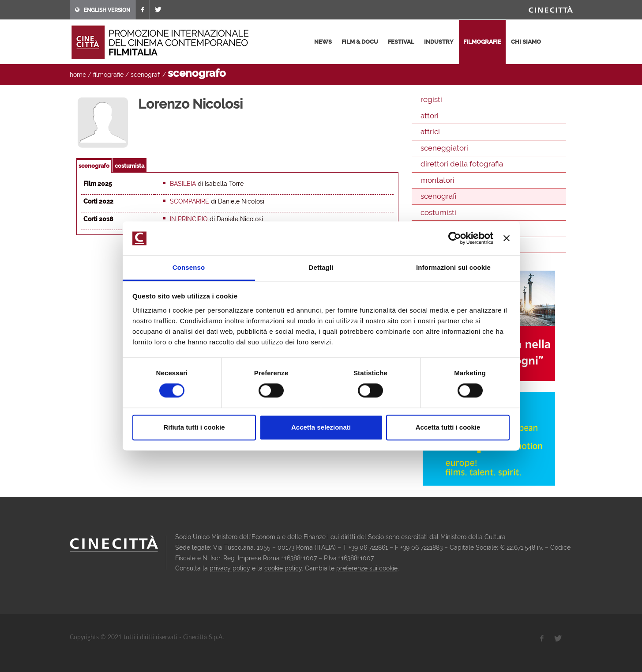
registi (431, 99)
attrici (430, 132)
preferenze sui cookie (367, 568)
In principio (189, 219)
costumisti (438, 212)
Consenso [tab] (189, 267)
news (323, 42)
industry (439, 42)
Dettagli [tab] (321, 267)
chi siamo (526, 42)
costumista (130, 166)
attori (430, 116)
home (78, 75)
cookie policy (283, 568)
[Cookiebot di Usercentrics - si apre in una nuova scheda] (455, 238)
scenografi (146, 75)
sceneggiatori (444, 148)
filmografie (482, 42)
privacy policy (230, 568)
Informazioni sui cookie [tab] (453, 267)
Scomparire (190, 201)
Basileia (183, 184)
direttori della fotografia (462, 164)
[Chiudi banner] (507, 238)
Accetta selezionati (321, 427)
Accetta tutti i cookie (448, 427)
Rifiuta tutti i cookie (194, 427)
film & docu (360, 42)
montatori (437, 180)
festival (401, 42)
